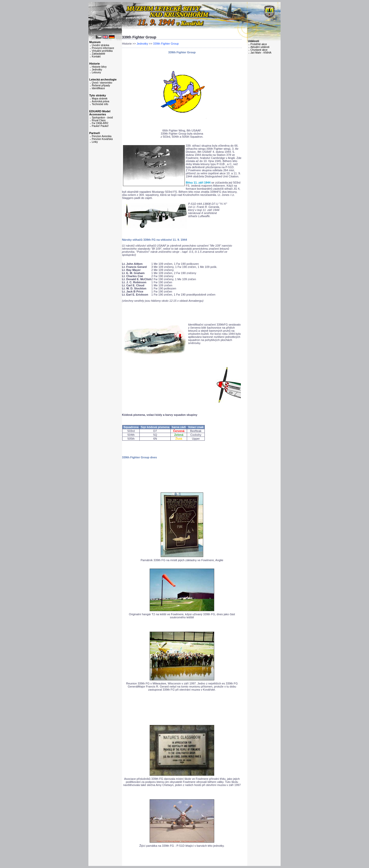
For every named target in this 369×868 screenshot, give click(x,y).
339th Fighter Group (166, 44)
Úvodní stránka (100, 45)
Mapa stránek (100, 99)
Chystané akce (259, 50)
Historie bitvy (99, 67)
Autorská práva (100, 101)
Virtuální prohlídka (102, 51)
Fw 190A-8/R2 (100, 123)
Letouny (96, 72)
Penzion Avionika (102, 136)
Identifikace (98, 88)
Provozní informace (103, 48)
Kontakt (96, 57)
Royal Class (99, 120)
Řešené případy (101, 85)
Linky (95, 142)
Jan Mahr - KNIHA (261, 53)
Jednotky (97, 70)
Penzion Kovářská (102, 139)
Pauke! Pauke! (100, 126)
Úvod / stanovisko (102, 83)
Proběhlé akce (259, 44)
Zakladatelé (98, 54)
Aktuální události (260, 47)
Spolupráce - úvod (102, 118)
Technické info (100, 104)
